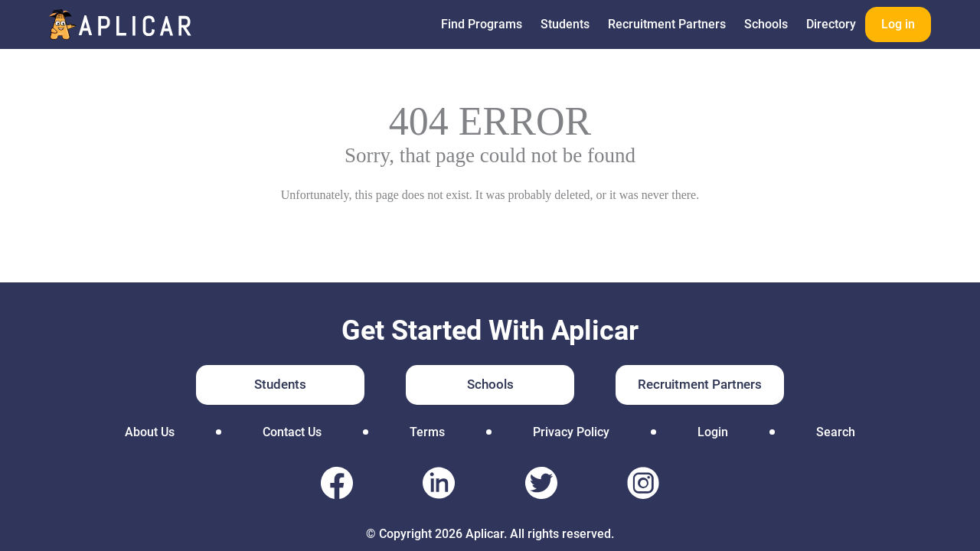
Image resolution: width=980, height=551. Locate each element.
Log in (898, 24)
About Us (150, 432)
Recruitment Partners (667, 24)
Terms (427, 432)
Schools (766, 24)
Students (565, 24)
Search (836, 432)
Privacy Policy (571, 432)
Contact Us (292, 432)
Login (713, 432)
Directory (831, 24)
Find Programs (482, 24)
